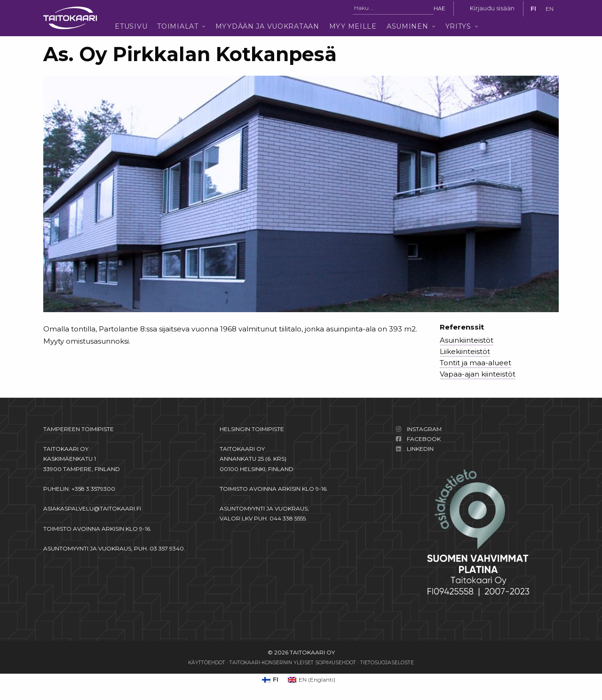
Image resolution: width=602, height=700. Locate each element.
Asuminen (408, 26)
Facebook (424, 439)
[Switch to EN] (550, 9)
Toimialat (178, 26)
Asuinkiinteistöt (467, 340)
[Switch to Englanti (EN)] (312, 680)
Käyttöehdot (207, 663)
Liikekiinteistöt (465, 351)
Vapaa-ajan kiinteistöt (478, 374)
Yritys (458, 26)
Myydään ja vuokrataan (267, 26)
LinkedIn (420, 449)
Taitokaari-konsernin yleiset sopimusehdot (293, 663)
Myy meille (353, 26)
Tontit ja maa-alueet (475, 363)
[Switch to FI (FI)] (270, 680)
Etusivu (131, 26)
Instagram (424, 429)
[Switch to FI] (533, 9)
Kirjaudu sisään (492, 8)
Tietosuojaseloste (387, 663)
